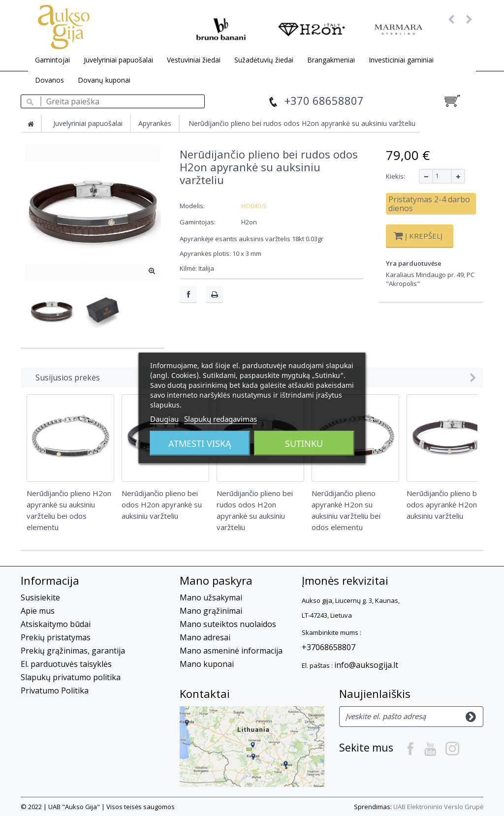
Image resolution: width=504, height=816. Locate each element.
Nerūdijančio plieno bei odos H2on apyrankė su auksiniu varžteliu (162, 504)
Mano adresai (205, 637)
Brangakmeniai (331, 60)
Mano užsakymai (211, 597)
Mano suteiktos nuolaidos (228, 624)
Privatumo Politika (55, 690)
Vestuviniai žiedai (194, 60)
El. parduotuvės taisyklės (66, 664)
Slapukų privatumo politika (71, 677)
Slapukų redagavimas (220, 419)
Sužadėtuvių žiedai (264, 60)
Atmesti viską (200, 443)
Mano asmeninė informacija (231, 651)
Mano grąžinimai (211, 611)
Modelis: (192, 206)
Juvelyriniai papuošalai (118, 60)
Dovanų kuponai (104, 80)
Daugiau (164, 419)
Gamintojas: (198, 222)
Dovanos (49, 80)
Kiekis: (395, 176)
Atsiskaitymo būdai (56, 624)
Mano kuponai (207, 664)
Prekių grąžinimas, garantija (73, 651)
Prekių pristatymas (56, 637)
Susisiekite (40, 597)
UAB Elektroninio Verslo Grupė (438, 807)
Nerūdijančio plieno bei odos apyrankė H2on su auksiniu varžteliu (447, 504)
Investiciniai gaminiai (401, 60)
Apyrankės (155, 123)
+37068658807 (329, 647)
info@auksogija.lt (366, 665)
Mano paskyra (216, 580)
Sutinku (304, 443)
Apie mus (38, 611)
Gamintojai (52, 60)
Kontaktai (205, 693)
